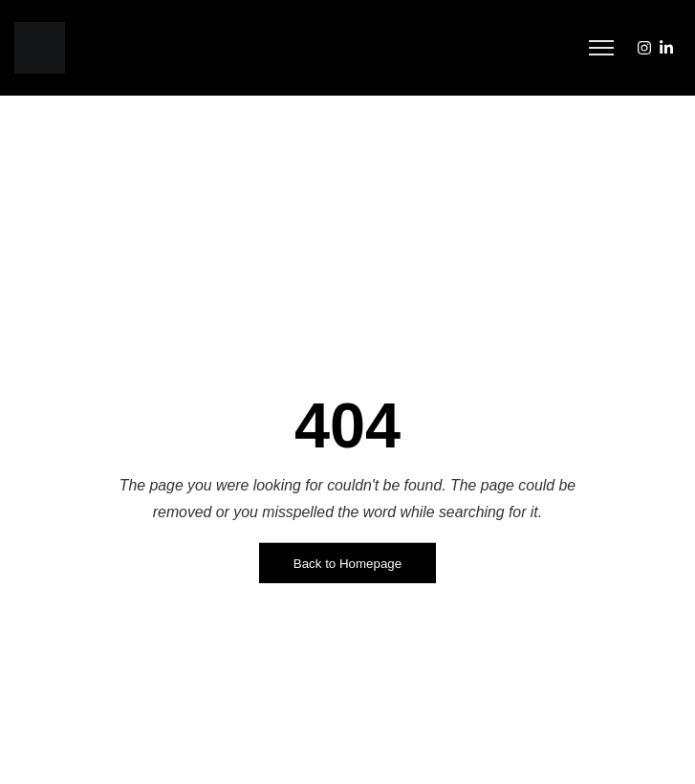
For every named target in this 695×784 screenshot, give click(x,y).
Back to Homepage (347, 564)
